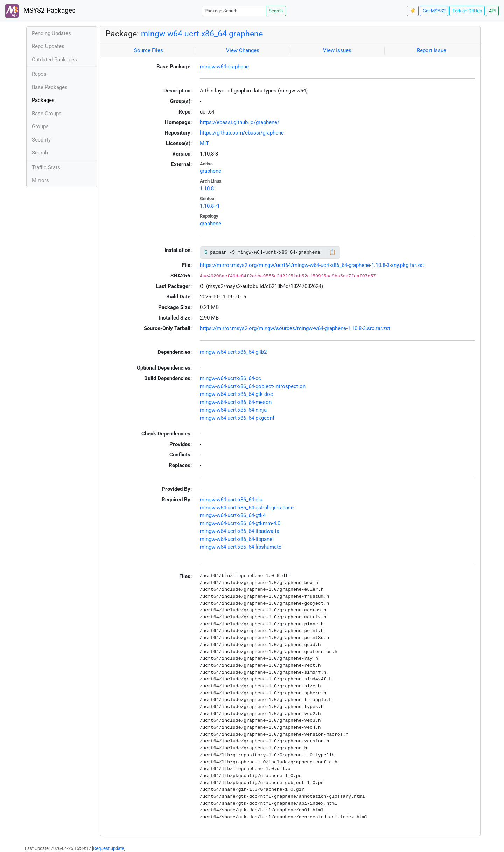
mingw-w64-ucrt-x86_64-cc (230, 378)
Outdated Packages (54, 60)
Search (276, 11)
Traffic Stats (46, 167)
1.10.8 (207, 188)
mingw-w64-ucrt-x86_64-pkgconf (237, 418)
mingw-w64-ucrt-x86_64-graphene (202, 34)
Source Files (149, 50)
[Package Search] (234, 11)
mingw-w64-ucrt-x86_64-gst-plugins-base (247, 508)
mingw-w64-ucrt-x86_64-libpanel (237, 539)
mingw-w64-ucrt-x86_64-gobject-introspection (253, 386)
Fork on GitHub (467, 11)
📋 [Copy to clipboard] (332, 252)
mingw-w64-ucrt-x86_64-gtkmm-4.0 (240, 523)
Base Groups (47, 114)
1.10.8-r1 (210, 206)
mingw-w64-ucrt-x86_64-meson (236, 402)
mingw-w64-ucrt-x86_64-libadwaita (240, 531)
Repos (39, 74)
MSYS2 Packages (40, 11)
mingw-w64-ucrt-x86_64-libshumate (241, 547)
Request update (109, 848)
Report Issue (432, 50)
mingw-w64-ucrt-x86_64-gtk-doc (236, 394)
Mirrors (40, 180)
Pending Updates (51, 33)
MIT (204, 143)
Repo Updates (48, 46)
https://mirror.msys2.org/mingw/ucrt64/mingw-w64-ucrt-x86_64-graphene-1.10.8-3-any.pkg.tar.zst (312, 265)
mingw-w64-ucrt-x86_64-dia (231, 500)
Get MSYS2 (434, 11)
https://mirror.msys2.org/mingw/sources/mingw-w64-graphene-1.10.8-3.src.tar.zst (295, 328)
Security (41, 140)
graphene (211, 171)
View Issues (337, 50)
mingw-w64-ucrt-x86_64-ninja (233, 410)
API (492, 11)
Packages (43, 100)
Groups (40, 126)
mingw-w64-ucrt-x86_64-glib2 (233, 352)
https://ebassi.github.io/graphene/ (240, 122)
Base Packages (50, 87)
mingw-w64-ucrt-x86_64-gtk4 (233, 515)
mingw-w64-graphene (224, 67)
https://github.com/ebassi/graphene (242, 133)
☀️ (413, 11)
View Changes (243, 50)
